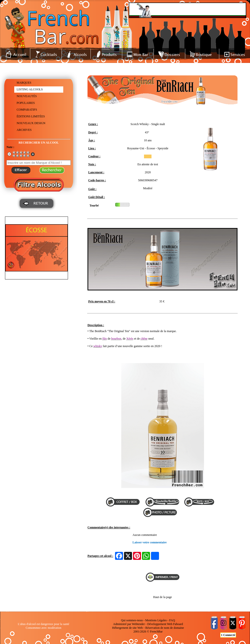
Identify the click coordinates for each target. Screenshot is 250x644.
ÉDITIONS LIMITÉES (31, 116)
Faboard (178, 624)
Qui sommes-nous (132, 620)
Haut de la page (163, 597)
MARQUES (24, 83)
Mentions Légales (156, 620)
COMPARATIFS (27, 110)
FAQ (172, 620)
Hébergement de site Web (127, 628)
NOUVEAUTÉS (27, 96)
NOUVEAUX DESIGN (31, 123)
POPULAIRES (26, 103)
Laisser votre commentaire (150, 542)
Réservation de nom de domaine (165, 628)
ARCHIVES (24, 130)
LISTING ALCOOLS (30, 89)
